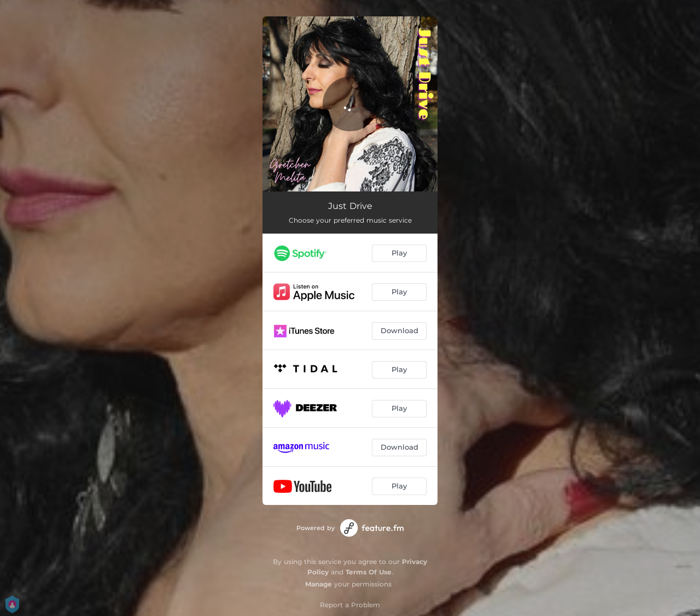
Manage (319, 584)
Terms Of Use (369, 572)
